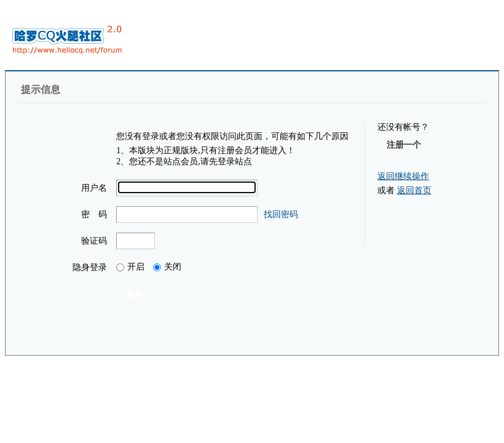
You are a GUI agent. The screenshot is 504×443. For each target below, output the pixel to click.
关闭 (167, 267)
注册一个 (404, 145)
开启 (130, 267)
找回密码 (281, 214)
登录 (134, 294)
